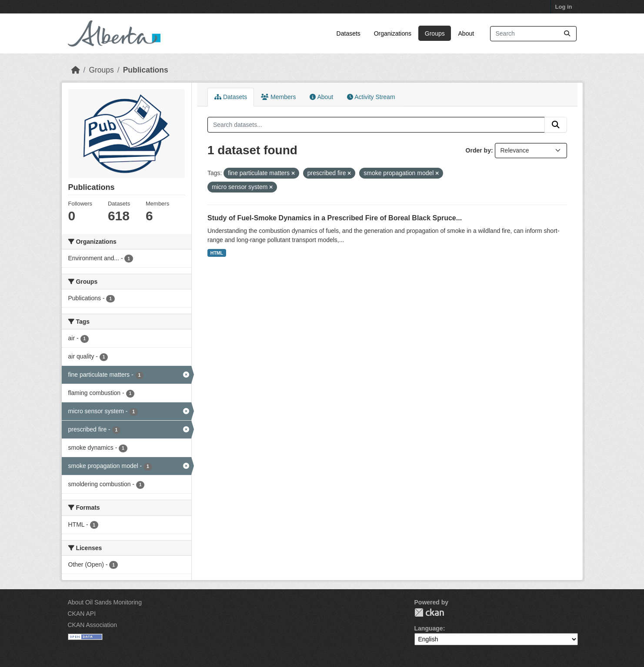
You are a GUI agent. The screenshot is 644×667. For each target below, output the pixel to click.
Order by (478, 150)
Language (429, 628)
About (466, 33)
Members (278, 97)
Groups (435, 33)
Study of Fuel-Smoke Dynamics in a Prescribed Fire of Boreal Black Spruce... (335, 218)
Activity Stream (371, 97)
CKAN (429, 612)
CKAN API (82, 614)
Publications (146, 70)
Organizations (393, 33)
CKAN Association (93, 625)
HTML (217, 253)
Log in (564, 7)
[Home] (76, 70)
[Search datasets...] (533, 34)
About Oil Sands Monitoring (105, 602)
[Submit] (567, 34)
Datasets (349, 33)
